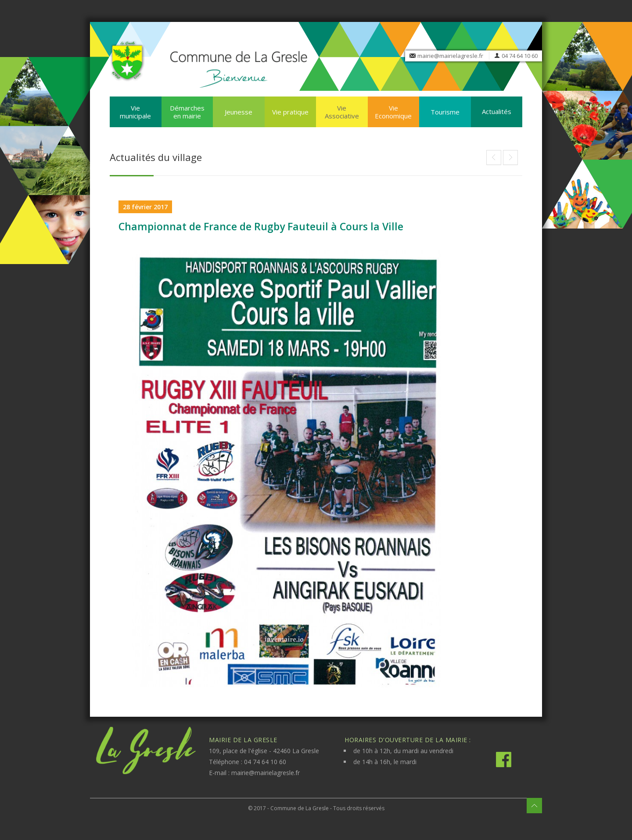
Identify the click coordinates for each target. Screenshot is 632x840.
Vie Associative (342, 112)
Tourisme (445, 112)
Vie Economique (393, 112)
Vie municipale (135, 112)
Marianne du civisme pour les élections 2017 (494, 157)
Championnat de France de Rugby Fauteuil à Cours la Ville (261, 226)
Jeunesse (239, 112)
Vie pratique (290, 112)
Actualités (497, 111)
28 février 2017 (145, 207)
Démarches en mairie (187, 112)
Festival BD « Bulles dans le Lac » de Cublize (510, 157)
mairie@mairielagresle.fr (450, 56)
